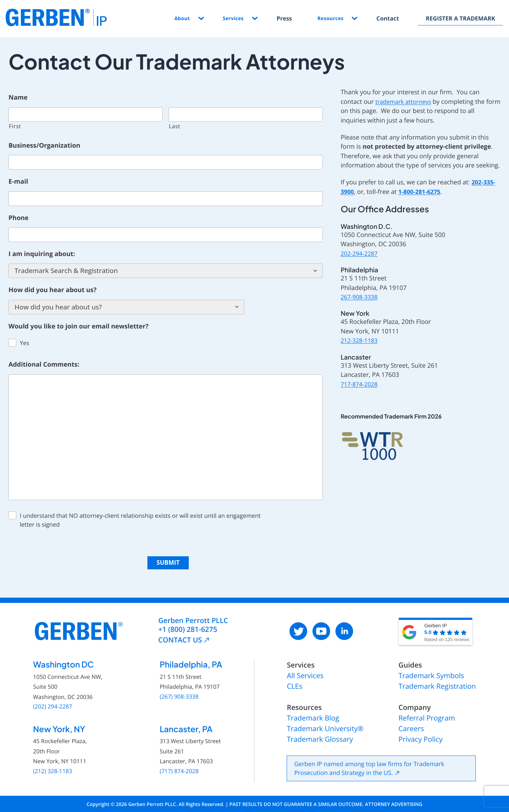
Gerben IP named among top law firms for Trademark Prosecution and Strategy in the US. (369, 767)
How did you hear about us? (52, 290)
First (15, 126)
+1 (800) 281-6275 (188, 624)
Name (18, 98)
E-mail (18, 182)
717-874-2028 (361, 384)
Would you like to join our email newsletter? (78, 327)
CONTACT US (180, 635)
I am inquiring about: (42, 254)
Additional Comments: (44, 365)
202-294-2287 (361, 254)
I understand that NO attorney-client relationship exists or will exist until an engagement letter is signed (140, 520)
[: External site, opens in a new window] (298, 626)
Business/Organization (44, 146)
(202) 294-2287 (53, 702)
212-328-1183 (361, 340)
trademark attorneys (405, 102)
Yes (25, 343)
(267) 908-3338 (179, 692)
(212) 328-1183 (53, 766)
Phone (19, 218)
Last (175, 126)
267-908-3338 (361, 297)
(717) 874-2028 (179, 766)
